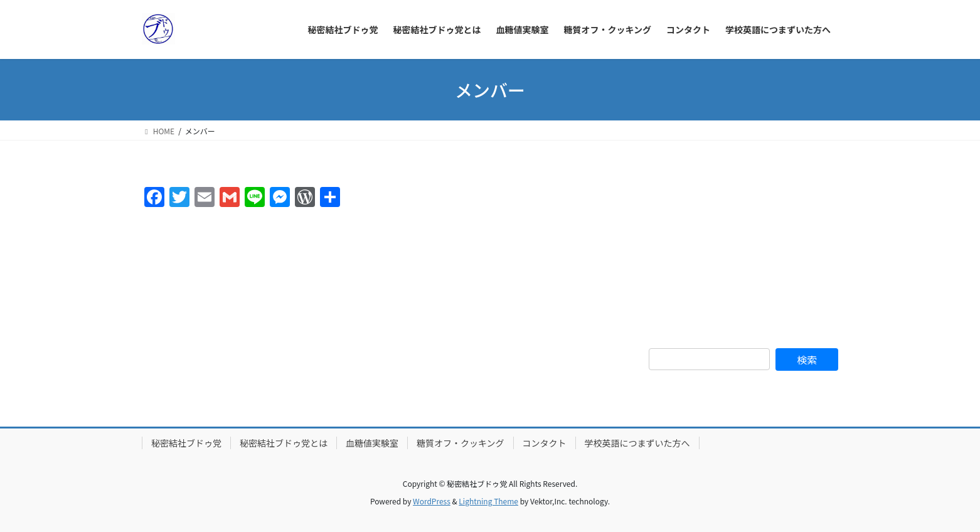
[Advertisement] (743, 254)
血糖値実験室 (372, 443)
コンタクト (545, 443)
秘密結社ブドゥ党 (186, 443)
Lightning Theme (488, 501)
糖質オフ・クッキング (461, 443)
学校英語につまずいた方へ (637, 443)
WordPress (432, 501)
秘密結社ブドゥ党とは (284, 443)
